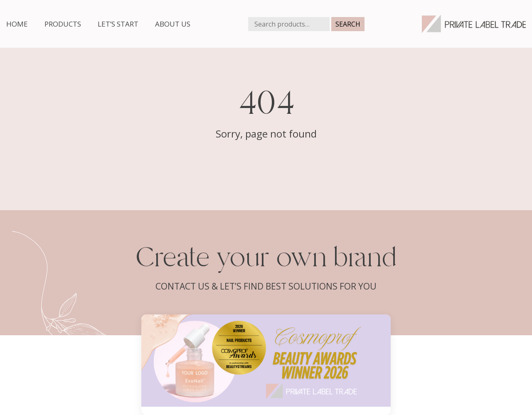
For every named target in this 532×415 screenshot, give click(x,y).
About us (173, 24)
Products (63, 24)
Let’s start (118, 24)
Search (348, 24)
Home (17, 24)
